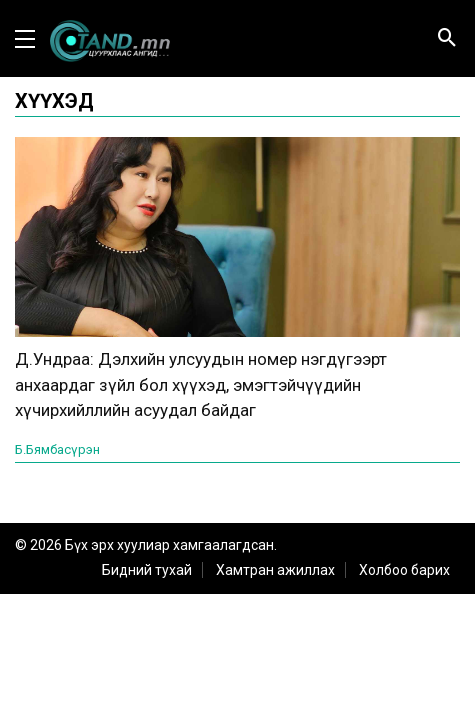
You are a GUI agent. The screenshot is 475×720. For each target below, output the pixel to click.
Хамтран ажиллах (275, 570)
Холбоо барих (404, 570)
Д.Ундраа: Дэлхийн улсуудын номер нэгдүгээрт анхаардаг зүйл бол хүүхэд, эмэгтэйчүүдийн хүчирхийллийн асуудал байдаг (201, 384)
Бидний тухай (147, 570)
